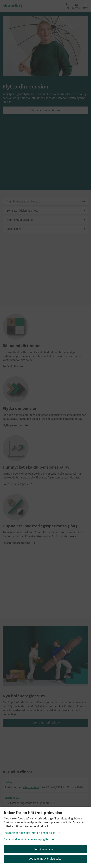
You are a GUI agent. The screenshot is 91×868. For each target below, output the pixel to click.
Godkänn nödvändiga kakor (45, 859)
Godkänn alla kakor (46, 849)
